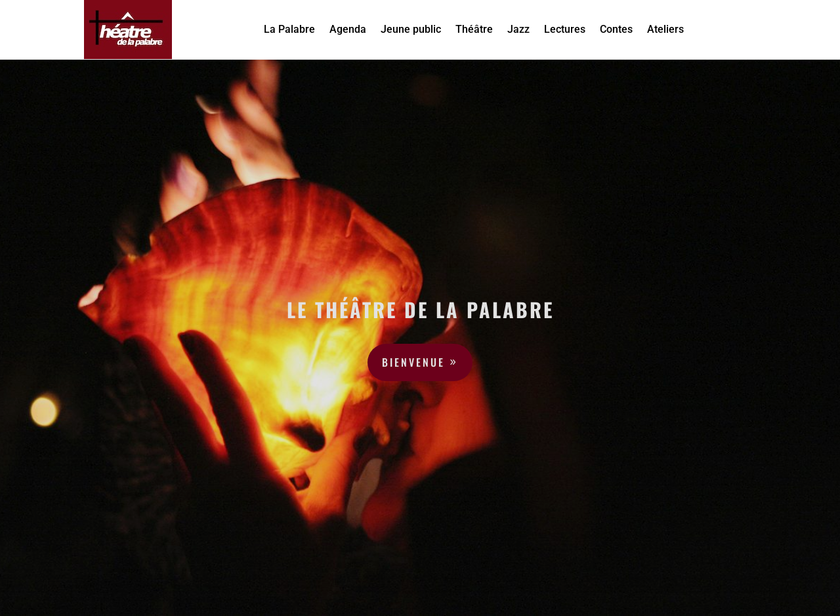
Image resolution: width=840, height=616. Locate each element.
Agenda (348, 29)
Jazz (518, 29)
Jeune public (411, 29)
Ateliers (665, 29)
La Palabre (289, 29)
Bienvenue (413, 362)
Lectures (565, 29)
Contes (616, 29)
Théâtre (474, 29)
